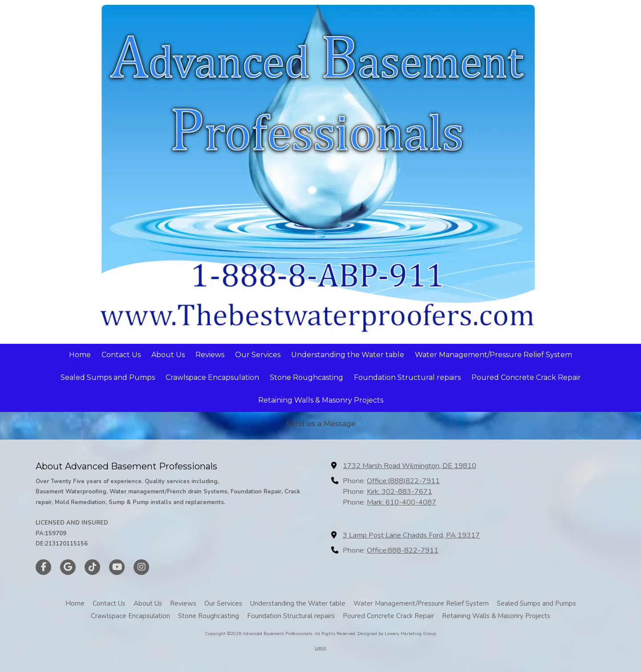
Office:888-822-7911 (403, 550)
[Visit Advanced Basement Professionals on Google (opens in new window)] (68, 567)
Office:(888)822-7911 (403, 481)
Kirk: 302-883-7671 (400, 492)
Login (320, 648)
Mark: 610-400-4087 (402, 502)
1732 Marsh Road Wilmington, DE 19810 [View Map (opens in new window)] (410, 466)
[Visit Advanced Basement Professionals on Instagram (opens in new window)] (141, 567)
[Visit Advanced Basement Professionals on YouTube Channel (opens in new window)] (117, 567)
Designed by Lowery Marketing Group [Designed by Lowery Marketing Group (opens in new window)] (397, 634)
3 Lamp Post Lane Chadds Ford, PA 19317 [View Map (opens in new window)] (411, 535)
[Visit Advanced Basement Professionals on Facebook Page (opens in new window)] (43, 567)
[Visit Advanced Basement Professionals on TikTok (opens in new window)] (92, 567)
